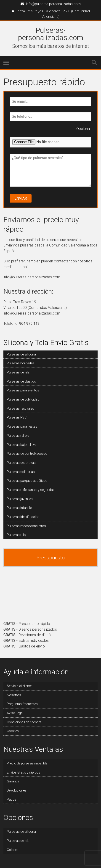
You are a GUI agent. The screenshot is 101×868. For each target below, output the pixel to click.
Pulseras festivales (20, 409)
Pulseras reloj (17, 535)
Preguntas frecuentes (22, 704)
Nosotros (14, 695)
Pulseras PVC (17, 417)
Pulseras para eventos (23, 390)
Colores (13, 850)
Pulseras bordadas (21, 363)
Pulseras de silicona (21, 354)
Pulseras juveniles (20, 499)
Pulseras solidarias (21, 472)
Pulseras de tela (18, 372)
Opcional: (84, 129)
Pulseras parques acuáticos (27, 481)
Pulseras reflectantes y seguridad (31, 490)
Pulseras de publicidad (23, 399)
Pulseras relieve (18, 436)
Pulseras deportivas (21, 463)
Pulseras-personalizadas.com (51, 34)
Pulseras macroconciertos (26, 526)
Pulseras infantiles (20, 508)
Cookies (13, 731)
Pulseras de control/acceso (27, 454)
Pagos (12, 799)
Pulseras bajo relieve (22, 445)
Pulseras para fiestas (22, 426)
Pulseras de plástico (21, 381)
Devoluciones (17, 790)
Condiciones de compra (24, 722)
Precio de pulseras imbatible (27, 763)
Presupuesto (51, 558)
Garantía (13, 781)
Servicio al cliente (19, 686)
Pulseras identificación (23, 517)
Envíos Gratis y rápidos (24, 772)
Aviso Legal (15, 713)
